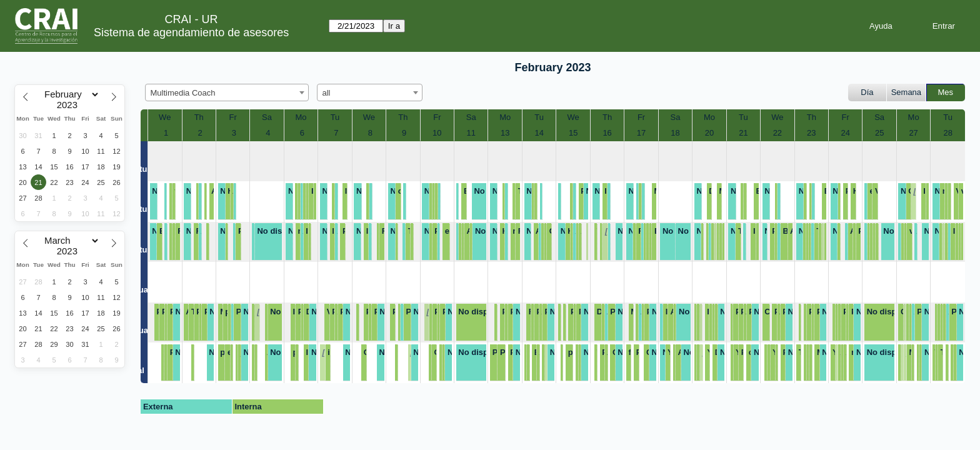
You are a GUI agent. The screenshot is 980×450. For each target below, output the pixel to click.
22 (777, 133)
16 (607, 133)
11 (471, 133)
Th (199, 117)
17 (641, 133)
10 (437, 133)
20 (709, 133)
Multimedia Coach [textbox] (183, 93)
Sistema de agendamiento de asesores (191, 32)
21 (743, 133)
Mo (301, 117)
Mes (946, 92)
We (165, 117)
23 (811, 133)
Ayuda (881, 26)
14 (539, 133)
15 (573, 133)
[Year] (70, 105)
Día (867, 92)
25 (879, 133)
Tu (335, 117)
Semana (906, 92)
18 (675, 133)
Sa (267, 117)
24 (846, 133)
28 (947, 133)
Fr (232, 117)
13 (505, 133)
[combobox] (227, 92)
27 (913, 133)
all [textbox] (327, 93)
